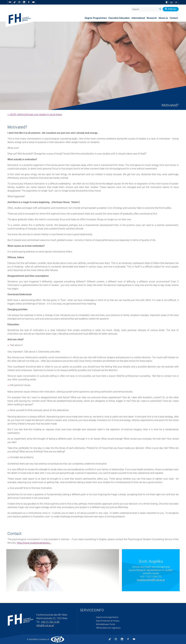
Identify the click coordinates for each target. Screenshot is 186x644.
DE (176, 2)
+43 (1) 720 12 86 (50, 622)
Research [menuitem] (152, 18)
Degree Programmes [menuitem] (96, 18)
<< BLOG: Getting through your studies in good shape (35, 115)
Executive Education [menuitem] (119, 18)
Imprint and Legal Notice (107, 617)
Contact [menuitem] (174, 18)
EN (171, 2)
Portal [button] (171, 9)
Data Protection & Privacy (108, 621)
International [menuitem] (138, 18)
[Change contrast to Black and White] (167, 2)
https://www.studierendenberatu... (34, 543)
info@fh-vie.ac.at (45, 625)
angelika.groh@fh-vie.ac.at (151, 580)
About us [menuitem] (163, 18)
